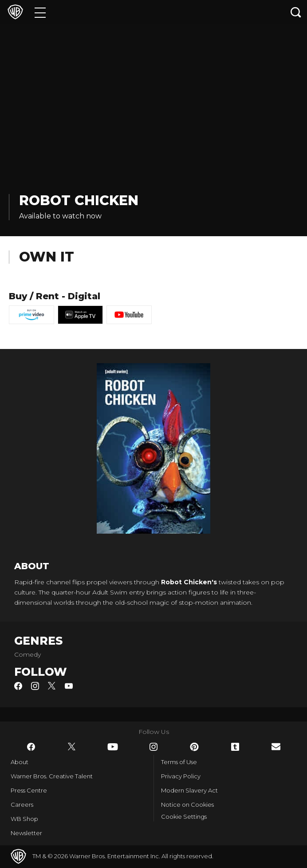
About (20, 762)
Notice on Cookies (187, 805)
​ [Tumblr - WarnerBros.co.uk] (235, 747)
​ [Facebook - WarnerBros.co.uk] (31, 747)
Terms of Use (179, 762)
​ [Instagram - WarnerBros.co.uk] (153, 747)
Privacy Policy (181, 776)
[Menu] (40, 12)
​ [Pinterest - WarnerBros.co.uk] (194, 747)
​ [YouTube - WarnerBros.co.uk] (113, 747)
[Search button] (296, 12)
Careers (22, 805)
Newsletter (26, 833)
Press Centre (29, 790)
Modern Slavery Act (189, 790)
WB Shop (24, 819)
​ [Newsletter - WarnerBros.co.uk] (276, 747)
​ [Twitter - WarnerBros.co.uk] (72, 747)
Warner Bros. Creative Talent (52, 776)
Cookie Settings (184, 816)
